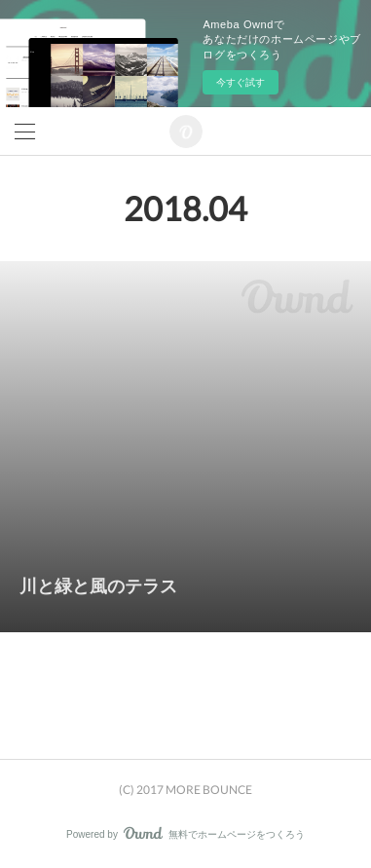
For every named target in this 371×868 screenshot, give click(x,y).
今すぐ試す (241, 82)
